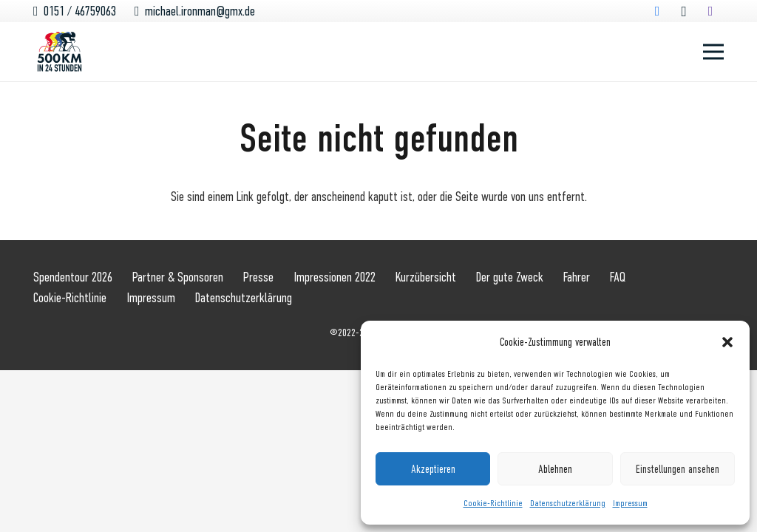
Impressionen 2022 (335, 277)
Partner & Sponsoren (178, 277)
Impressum (630, 503)
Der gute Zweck (510, 277)
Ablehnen (555, 469)
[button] (727, 342)
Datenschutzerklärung (568, 503)
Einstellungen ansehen (678, 469)
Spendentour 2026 (73, 277)
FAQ (618, 277)
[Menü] (714, 52)
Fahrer (577, 277)
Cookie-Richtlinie (493, 503)
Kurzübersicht (426, 277)
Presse (258, 277)
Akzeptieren (433, 469)
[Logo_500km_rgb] (60, 52)
